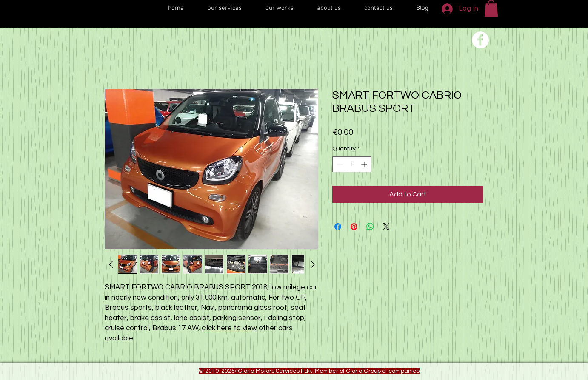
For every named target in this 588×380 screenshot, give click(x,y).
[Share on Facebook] (338, 227)
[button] (491, 8)
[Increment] (365, 164)
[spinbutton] (352, 164)
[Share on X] (386, 227)
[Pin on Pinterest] (354, 227)
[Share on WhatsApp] (370, 227)
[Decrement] (339, 164)
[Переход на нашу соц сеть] (480, 40)
